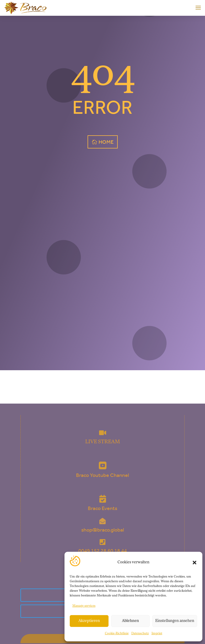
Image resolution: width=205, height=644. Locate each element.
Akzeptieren (89, 621)
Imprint (157, 633)
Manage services (84, 606)
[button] (195, 563)
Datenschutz (140, 633)
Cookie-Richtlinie (117, 633)
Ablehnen (130, 621)
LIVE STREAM (103, 442)
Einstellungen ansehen (175, 621)
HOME (106, 142)
